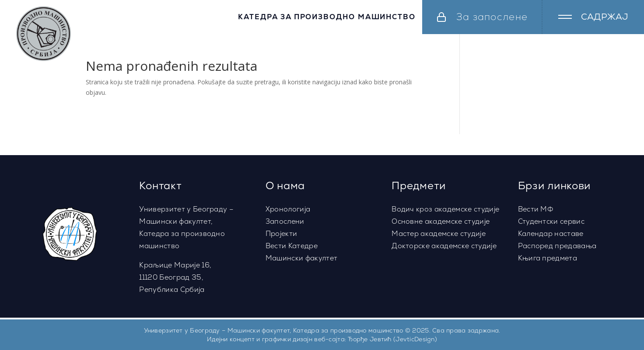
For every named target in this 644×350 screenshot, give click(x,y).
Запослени (285, 221)
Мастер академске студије (439, 234)
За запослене (492, 17)
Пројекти (282, 234)
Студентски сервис (551, 221)
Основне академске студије (441, 221)
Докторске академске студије (444, 246)
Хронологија (288, 209)
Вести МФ (536, 209)
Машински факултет (301, 258)
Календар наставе (551, 234)
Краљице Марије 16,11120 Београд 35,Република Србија (175, 277)
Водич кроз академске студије (445, 209)
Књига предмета (548, 258)
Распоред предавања (557, 246)
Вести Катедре (292, 246)
